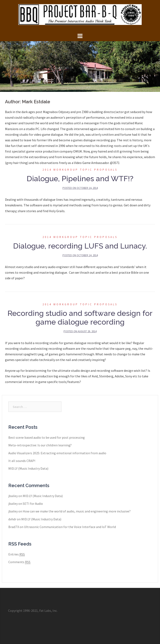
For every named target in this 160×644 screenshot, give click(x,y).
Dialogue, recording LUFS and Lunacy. (80, 246)
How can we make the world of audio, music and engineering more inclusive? (77, 511)
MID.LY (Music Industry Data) (28, 468)
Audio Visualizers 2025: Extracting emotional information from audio (57, 453)
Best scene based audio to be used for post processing (47, 437)
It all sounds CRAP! (22, 461)
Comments (19, 562)
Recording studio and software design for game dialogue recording (80, 318)
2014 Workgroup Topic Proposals (80, 170)
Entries (17, 554)
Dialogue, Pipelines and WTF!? (80, 179)
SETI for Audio (33, 504)
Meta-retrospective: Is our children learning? (40, 445)
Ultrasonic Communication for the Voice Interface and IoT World (70, 527)
